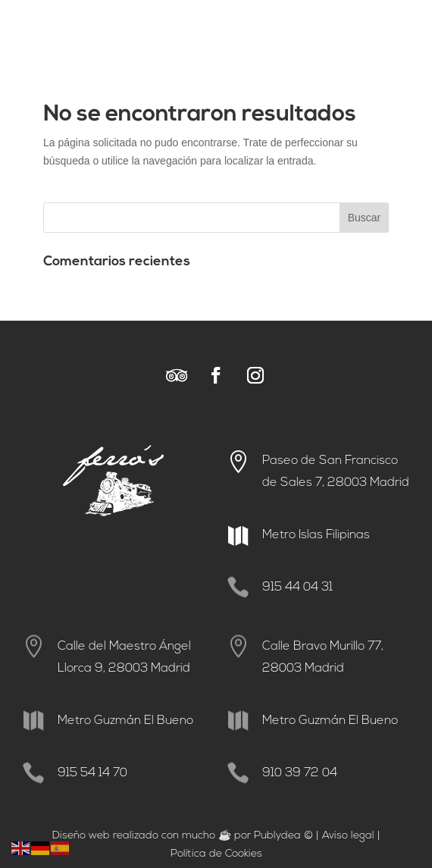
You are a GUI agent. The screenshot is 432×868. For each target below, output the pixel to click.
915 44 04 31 (297, 588)
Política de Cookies (216, 854)
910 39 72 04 (300, 773)
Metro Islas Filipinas (316, 535)
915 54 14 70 (92, 773)
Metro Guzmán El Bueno (125, 721)
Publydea (277, 836)
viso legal (352, 836)
